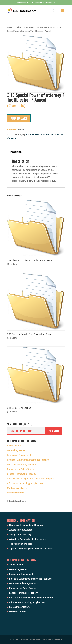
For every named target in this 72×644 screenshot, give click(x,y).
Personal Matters (16, 493)
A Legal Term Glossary (20, 535)
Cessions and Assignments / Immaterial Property (31, 479)
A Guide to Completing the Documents (28, 539)
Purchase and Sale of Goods (21, 469)
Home (10, 27)
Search (54, 431)
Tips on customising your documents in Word (31, 549)
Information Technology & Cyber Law (25, 483)
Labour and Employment (19, 455)
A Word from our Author (21, 530)
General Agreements (17, 450)
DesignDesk (35, 640)
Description (16, 152)
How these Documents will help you (26, 525)
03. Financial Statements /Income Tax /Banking (35, 27)
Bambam (58, 640)
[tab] (36, 152)
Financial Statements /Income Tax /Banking (28, 460)
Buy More (12, 130)
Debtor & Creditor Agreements (22, 464)
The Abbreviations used (21, 544)
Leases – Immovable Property (22, 474)
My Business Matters (17, 488)
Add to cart (19, 118)
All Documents (14, 446)
